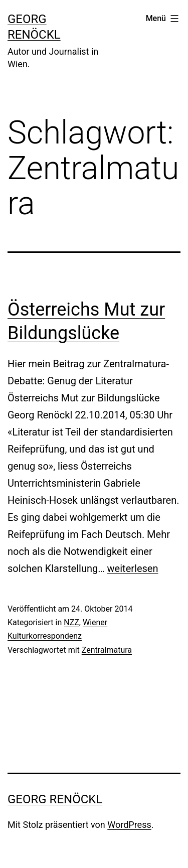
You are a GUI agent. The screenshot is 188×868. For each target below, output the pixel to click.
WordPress (129, 825)
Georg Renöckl (55, 799)
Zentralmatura (107, 650)
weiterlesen (133, 568)
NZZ (71, 622)
